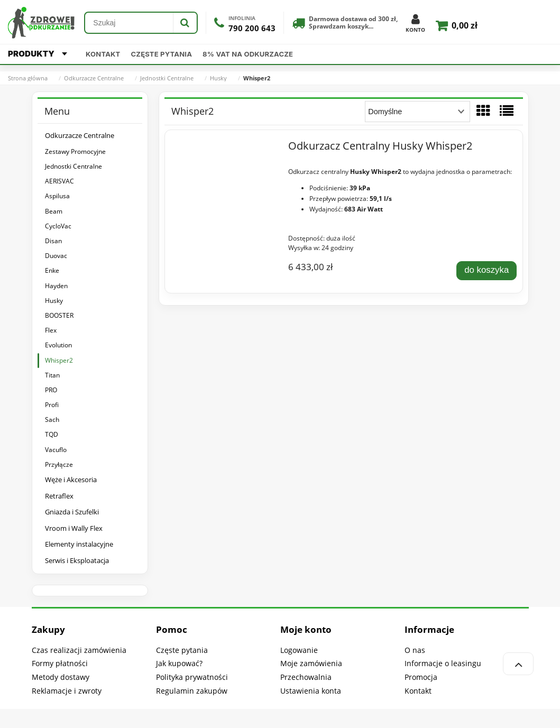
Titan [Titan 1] (52, 375)
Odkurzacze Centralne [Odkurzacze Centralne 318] (80, 135)
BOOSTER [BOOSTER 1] (59, 315)
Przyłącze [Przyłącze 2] (59, 464)
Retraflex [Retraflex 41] (59, 496)
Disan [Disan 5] (53, 241)
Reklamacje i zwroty (67, 691)
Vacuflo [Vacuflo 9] (56, 450)
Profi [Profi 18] (52, 405)
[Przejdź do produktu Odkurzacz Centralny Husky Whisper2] (226, 149)
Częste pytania (162, 54)
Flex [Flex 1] (51, 330)
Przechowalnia (306, 677)
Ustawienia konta (311, 691)
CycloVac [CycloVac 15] (58, 226)
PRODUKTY (38, 54)
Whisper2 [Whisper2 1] (59, 360)
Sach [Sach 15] (52, 420)
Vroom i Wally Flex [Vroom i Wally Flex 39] (74, 528)
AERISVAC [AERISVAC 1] (59, 181)
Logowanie (299, 650)
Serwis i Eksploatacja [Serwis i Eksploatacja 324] (77, 560)
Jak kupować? (179, 663)
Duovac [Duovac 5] (56, 256)
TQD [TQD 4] (52, 434)
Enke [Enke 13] (52, 270)
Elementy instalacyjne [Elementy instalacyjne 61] (79, 544)
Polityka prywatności (192, 677)
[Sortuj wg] (417, 112)
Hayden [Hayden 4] (56, 286)
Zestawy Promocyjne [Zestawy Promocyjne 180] (75, 151)
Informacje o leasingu (443, 663)
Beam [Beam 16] (54, 211)
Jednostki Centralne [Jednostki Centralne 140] (74, 166)
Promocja (421, 677)
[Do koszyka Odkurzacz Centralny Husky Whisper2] (486, 271)
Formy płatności (60, 663)
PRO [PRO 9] (51, 390)
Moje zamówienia (311, 663)
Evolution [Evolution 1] (58, 345)
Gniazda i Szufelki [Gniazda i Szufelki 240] (72, 512)
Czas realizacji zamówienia (79, 650)
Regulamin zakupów (192, 691)
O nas (415, 650)
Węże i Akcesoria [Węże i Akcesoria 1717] (71, 480)
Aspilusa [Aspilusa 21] (57, 196)
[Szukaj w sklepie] (129, 23)
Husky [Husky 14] (54, 301)
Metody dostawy (61, 677)
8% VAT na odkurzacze (248, 54)
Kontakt (103, 54)
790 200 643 (252, 28)
